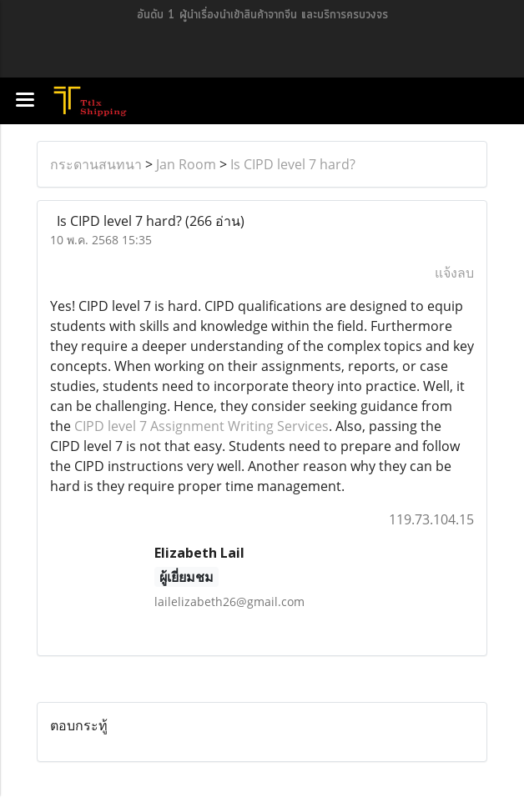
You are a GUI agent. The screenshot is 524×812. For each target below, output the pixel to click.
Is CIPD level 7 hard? (293, 164)
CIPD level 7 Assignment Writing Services (202, 426)
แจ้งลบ (454, 273)
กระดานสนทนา (96, 164)
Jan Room (186, 164)
